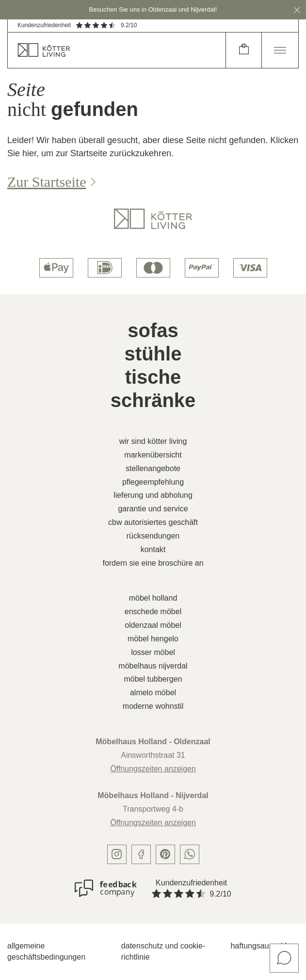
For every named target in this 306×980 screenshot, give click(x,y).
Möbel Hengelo (153, 639)
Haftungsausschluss (265, 946)
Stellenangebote (153, 468)
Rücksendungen (153, 536)
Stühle (153, 354)
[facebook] (141, 854)
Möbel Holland (153, 598)
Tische (153, 377)
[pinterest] (165, 854)
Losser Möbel (153, 652)
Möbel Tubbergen (153, 679)
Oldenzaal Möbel (153, 625)
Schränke (153, 400)
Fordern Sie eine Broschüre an (153, 563)
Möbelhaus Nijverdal (153, 666)
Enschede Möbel (153, 612)
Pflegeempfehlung (153, 482)
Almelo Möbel (153, 693)
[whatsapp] (190, 854)
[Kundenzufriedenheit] (106, 888)
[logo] (153, 219)
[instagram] (117, 854)
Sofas (153, 330)
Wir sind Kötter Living (153, 441)
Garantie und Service (153, 509)
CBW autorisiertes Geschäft (153, 522)
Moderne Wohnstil (153, 706)
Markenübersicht (153, 455)
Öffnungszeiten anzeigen (153, 769)
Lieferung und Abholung (153, 495)
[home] (117, 50)
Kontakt (153, 549)
